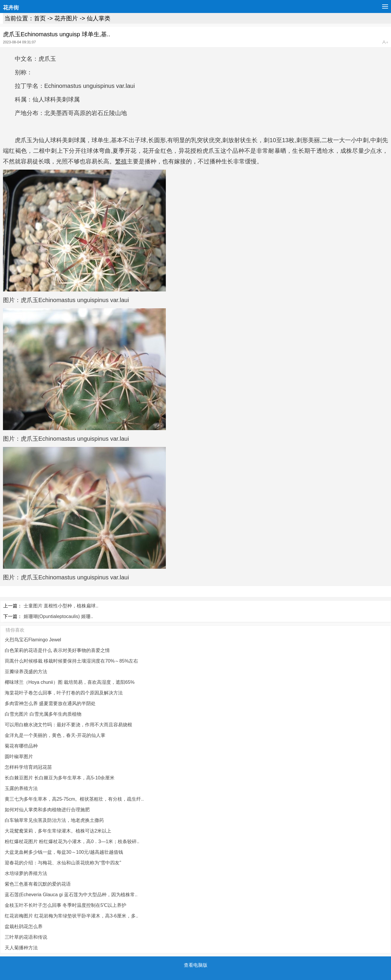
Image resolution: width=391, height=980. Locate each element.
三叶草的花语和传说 (26, 937)
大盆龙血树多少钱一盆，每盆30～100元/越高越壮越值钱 (64, 852)
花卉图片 (66, 18)
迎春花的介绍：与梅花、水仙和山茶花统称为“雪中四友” (63, 863)
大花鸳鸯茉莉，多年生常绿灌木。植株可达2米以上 (58, 831)
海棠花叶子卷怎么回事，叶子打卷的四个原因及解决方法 (64, 693)
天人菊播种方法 (21, 948)
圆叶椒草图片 (19, 757)
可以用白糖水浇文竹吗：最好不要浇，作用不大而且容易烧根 (68, 725)
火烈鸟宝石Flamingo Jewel (33, 640)
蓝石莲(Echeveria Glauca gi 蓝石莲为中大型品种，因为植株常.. (71, 895)
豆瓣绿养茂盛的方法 (26, 672)
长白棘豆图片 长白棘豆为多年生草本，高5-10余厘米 (60, 778)
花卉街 (11, 8)
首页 (40, 18)
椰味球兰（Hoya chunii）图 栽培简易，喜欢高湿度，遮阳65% (70, 682)
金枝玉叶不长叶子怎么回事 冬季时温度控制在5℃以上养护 (66, 905)
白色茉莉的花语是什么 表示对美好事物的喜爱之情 (57, 650)
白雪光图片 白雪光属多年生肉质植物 (43, 714)
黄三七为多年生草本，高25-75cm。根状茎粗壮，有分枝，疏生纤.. (74, 799)
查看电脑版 (196, 965)
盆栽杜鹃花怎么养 (24, 926)
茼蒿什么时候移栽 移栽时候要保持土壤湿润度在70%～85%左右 (72, 661)
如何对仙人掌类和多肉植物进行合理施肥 (47, 810)
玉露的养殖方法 (21, 788)
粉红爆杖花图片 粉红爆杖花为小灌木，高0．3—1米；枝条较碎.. (72, 841)
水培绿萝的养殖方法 (26, 873)
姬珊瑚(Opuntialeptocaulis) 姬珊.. (58, 616)
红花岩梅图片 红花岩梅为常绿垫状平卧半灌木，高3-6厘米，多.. (71, 916)
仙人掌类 (99, 18)
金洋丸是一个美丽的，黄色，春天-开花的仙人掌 (55, 735)
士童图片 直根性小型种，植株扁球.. (61, 606)
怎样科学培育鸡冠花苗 (28, 767)
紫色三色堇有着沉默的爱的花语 (38, 884)
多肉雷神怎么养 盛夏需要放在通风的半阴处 (50, 703)
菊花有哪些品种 (21, 746)
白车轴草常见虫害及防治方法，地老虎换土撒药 (54, 820)
